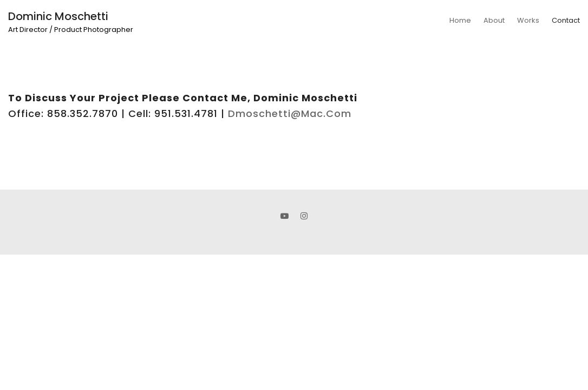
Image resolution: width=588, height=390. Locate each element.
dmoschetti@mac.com (290, 113)
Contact (566, 20)
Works (528, 20)
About (494, 20)
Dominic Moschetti (58, 16)
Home (460, 20)
